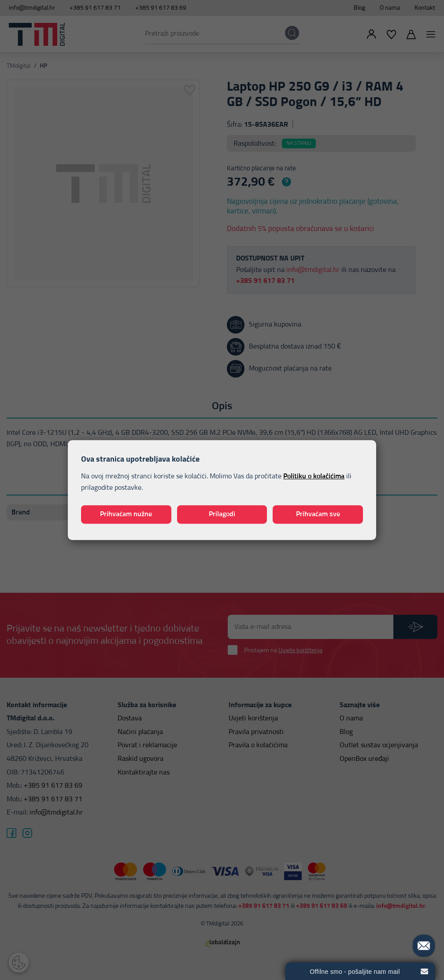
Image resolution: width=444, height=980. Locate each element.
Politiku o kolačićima (314, 477)
